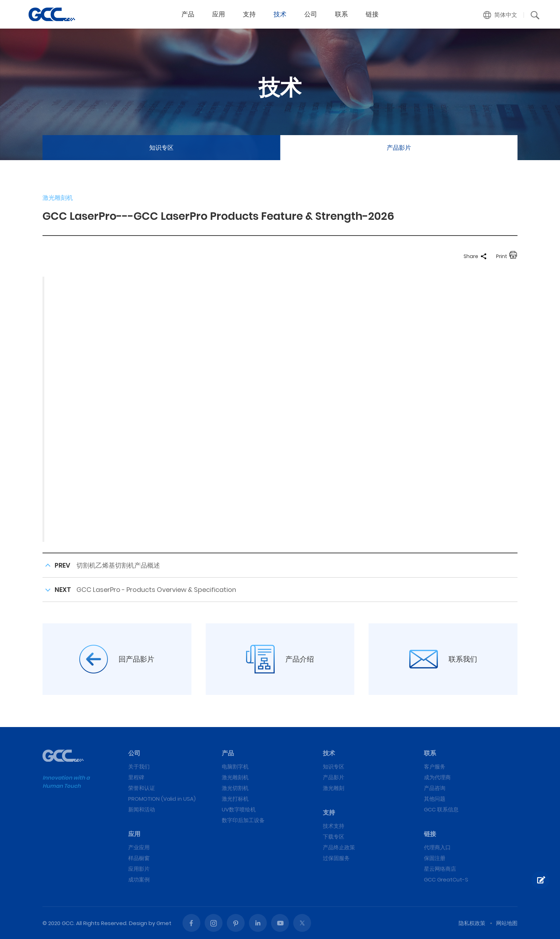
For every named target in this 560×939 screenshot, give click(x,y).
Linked (258, 923)
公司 (311, 14)
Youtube (280, 923)
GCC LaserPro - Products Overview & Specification (156, 590)
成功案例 (139, 879)
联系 (341, 14)
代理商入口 (437, 847)
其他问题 (435, 799)
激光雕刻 (334, 788)
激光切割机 (235, 788)
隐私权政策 (472, 923)
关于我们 (139, 767)
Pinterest (236, 923)
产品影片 (399, 148)
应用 (219, 14)
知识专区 (161, 148)
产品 (188, 14)
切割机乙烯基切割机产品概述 (118, 565)
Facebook (191, 923)
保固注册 (435, 858)
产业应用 (139, 847)
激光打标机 (235, 799)
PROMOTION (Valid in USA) (162, 799)
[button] (500, 15)
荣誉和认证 (142, 788)
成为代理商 (437, 777)
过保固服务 (336, 858)
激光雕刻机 (235, 777)
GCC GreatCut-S (446, 879)
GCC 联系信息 (441, 809)
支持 (249, 14)
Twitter (302, 923)
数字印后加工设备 (243, 820)
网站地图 (507, 923)
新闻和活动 (142, 809)
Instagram (214, 923)
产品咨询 (435, 788)
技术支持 (334, 826)
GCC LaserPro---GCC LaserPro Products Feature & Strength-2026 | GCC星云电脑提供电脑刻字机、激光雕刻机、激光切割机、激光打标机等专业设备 (52, 14)
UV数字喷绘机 (239, 809)
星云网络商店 (440, 869)
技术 (280, 14)
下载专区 (334, 837)
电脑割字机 (235, 767)
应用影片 (139, 869)
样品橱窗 (139, 858)
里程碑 (136, 777)
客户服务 (435, 767)
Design (138, 923)
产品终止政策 (339, 847)
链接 (372, 14)
